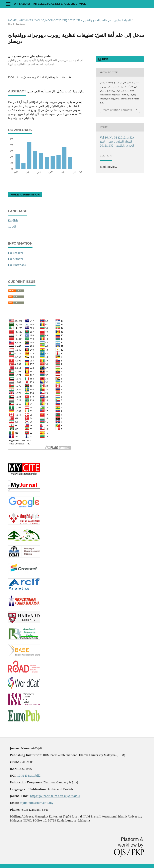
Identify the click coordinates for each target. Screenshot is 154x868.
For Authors (15, 259)
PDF (105, 59)
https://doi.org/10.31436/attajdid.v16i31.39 (44, 77)
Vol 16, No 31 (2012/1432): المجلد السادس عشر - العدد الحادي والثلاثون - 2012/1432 (83, 20)
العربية (12, 226)
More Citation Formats (117, 110)
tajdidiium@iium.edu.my (37, 803)
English (13, 220)
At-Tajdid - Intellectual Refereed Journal (50, 4)
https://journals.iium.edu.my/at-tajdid (55, 796)
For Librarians (17, 265)
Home (12, 20)
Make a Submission (25, 194)
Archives (26, 20)
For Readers (15, 253)
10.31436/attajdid (29, 775)
